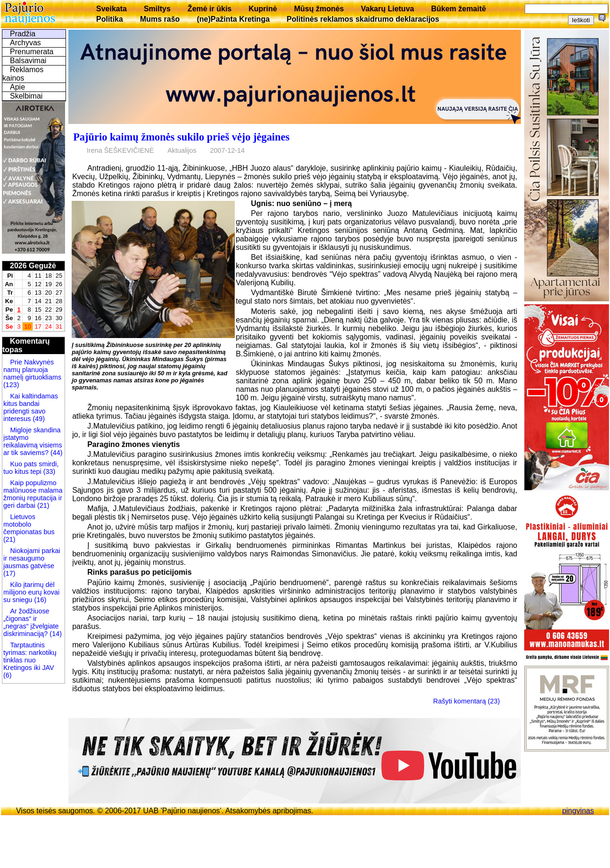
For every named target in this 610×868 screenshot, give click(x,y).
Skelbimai (26, 96)
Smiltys (157, 9)
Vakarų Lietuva (387, 9)
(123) (11, 385)
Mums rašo (160, 19)
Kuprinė (263, 9)
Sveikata (111, 9)
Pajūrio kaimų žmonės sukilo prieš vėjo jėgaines (181, 137)
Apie (17, 87)
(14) (55, 634)
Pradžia (23, 34)
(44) (56, 453)
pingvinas (578, 811)
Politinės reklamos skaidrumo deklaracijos (363, 19)
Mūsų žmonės (319, 9)
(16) (40, 600)
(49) (38, 419)
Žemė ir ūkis (210, 9)
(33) (49, 471)
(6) (8, 675)
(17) (9, 573)
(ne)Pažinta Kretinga (233, 19)
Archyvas (25, 43)
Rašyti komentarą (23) (467, 701)
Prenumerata (32, 52)
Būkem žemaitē (458, 9)
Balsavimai (28, 61)
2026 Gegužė (33, 266)
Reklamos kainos (23, 74)
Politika (110, 19)
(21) (42, 505)
